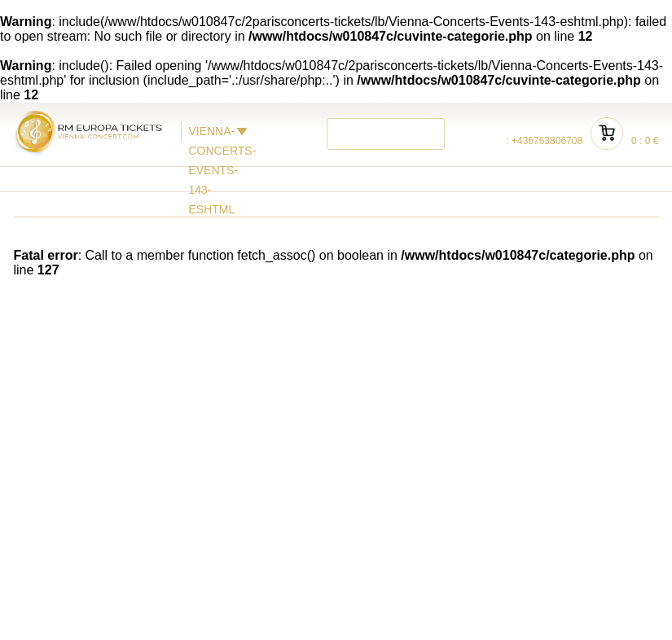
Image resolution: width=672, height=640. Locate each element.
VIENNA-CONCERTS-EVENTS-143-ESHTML (209, 133)
